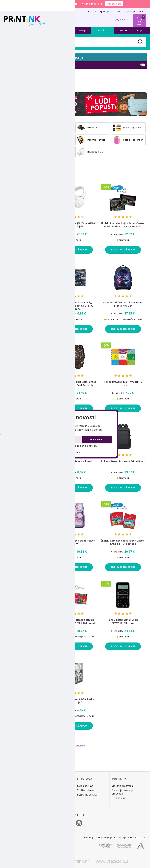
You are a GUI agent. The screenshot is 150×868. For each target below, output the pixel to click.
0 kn (139, 24)
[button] (75, 417)
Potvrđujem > (97, 439)
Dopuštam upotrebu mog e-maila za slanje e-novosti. (68, 446)
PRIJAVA (124, 19)
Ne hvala (75, 452)
